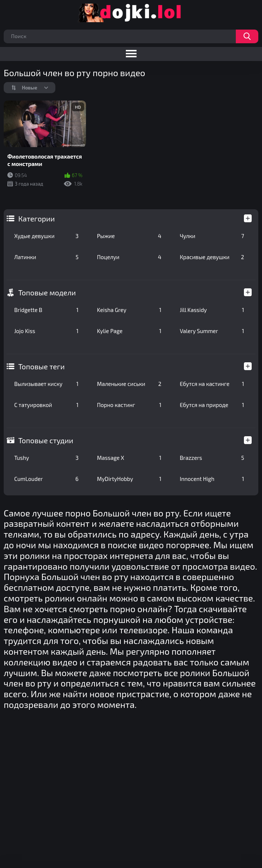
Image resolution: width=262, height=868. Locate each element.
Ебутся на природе (212, 405)
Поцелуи (129, 257)
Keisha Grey (129, 310)
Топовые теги (41, 366)
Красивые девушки (212, 257)
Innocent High (212, 479)
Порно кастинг (129, 405)
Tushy (46, 458)
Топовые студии (46, 440)
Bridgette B (46, 310)
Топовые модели (47, 292)
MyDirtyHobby (129, 479)
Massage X (129, 458)
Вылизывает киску (46, 384)
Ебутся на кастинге (212, 384)
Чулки (212, 236)
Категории (36, 218)
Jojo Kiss (46, 331)
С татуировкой (46, 405)
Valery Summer (212, 331)
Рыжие (129, 236)
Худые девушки (46, 236)
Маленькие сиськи (129, 384)
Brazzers (212, 458)
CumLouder (46, 479)
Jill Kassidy (212, 310)
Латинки (46, 257)
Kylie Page (129, 331)
